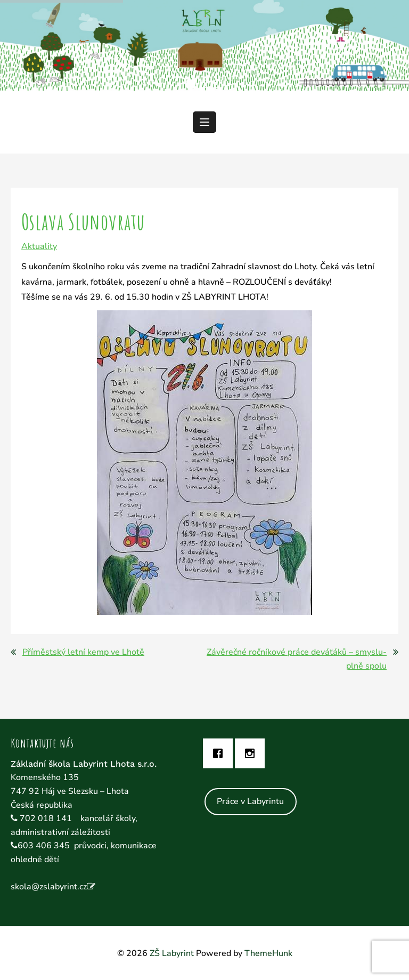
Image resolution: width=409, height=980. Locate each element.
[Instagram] (252, 753)
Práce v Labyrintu (250, 801)
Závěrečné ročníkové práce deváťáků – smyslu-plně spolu (297, 659)
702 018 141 (47, 818)
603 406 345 (44, 846)
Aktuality (39, 246)
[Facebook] (220, 753)
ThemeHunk (268, 953)
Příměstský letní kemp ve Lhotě (83, 652)
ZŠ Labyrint (172, 953)
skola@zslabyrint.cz (49, 887)
